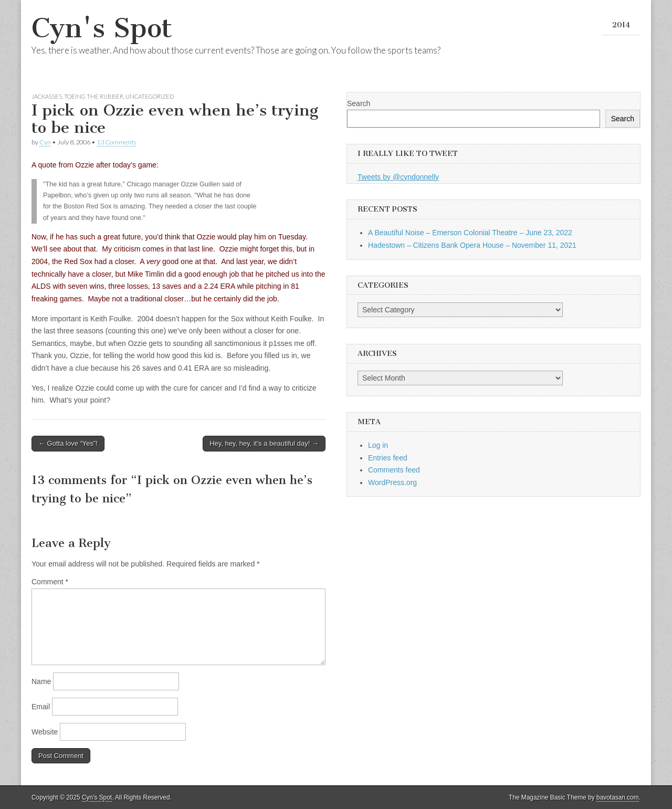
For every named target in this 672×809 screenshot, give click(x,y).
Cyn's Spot (102, 28)
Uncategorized (150, 96)
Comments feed (394, 470)
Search (359, 103)
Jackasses (47, 96)
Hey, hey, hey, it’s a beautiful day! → (264, 443)
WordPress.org (392, 482)
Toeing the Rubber (94, 96)
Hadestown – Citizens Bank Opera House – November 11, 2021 (472, 245)
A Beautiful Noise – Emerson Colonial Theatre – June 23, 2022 (470, 233)
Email (41, 707)
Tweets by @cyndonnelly (398, 177)
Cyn (45, 142)
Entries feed (388, 458)
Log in (378, 445)
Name (41, 681)
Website (45, 732)
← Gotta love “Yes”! (68, 443)
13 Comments (116, 142)
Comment (50, 582)
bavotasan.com (618, 797)
